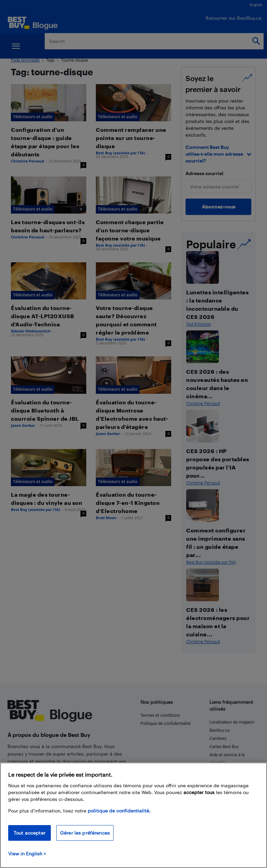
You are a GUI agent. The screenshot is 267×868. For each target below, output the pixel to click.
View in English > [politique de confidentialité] (27, 854)
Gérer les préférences (85, 833)
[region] (133, 815)
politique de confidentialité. (119, 811)
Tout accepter (29, 833)
